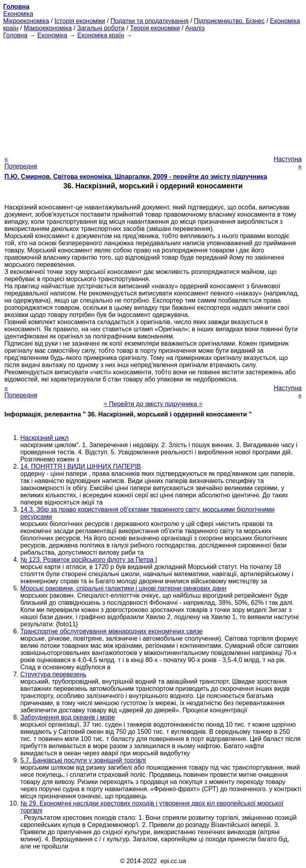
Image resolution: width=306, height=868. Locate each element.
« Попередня (21, 163)
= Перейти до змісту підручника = (153, 404)
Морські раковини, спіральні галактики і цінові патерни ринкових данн (123, 588)
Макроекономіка (48, 28)
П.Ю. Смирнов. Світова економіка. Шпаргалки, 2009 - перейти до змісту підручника (136, 177)
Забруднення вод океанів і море (68, 717)
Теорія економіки (155, 28)
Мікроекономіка (26, 21)
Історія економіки (80, 21)
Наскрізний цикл (44, 438)
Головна (15, 35)
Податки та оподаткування (149, 21)
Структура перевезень (53, 674)
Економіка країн (101, 35)
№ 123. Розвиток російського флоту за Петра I (89, 560)
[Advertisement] (153, 95)
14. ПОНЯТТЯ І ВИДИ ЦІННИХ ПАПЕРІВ (81, 466)
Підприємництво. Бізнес (229, 21)
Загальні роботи (101, 28)
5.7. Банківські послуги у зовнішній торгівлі (83, 760)
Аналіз (195, 28)
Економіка (18, 14)
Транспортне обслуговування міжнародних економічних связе (112, 631)
